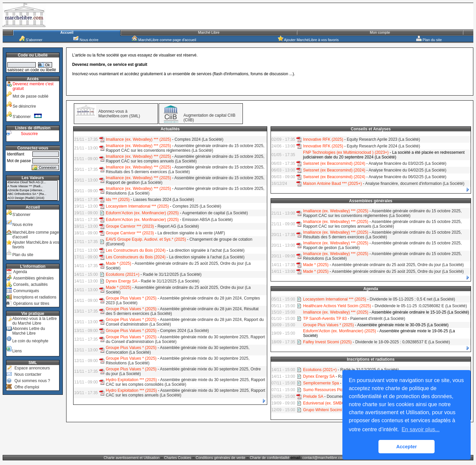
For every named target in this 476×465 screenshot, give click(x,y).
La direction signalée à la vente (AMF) (191, 233)
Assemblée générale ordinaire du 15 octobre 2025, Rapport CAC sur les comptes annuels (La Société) (185, 159)
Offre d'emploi (27, 387)
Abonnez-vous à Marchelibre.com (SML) (119, 114)
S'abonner (31, 40)
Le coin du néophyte (30, 341)
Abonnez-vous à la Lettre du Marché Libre (35, 321)
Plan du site (429, 40)
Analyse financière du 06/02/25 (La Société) (407, 177)
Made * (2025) (119, 263)
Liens (17, 351)
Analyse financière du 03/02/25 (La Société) (407, 163)
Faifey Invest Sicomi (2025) (327, 342)
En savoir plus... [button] (421, 429)
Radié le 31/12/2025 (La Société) (172, 274)
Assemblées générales (33, 278)
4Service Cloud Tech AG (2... (32, 183)
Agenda (20, 272)
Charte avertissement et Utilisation (132, 458)
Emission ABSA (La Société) (208, 220)
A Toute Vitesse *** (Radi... (32, 187)
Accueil (67, 32)
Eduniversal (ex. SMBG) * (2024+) (333, 403)
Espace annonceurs (32, 368)
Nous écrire (86, 40)
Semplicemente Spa (321, 383)
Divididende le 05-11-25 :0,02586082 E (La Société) (421, 306)
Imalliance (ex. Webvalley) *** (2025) (138, 139)
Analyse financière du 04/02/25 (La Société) (407, 170)
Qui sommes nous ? (32, 381)
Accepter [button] (407, 447)
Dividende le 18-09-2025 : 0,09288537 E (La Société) (403, 342)
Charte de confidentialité (270, 458)
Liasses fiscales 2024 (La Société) (164, 200)
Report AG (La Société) (178, 226)
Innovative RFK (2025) (323, 139)
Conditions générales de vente (221, 458)
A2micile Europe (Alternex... (32, 191)
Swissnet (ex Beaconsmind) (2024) (334, 163)
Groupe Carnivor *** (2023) (130, 226)
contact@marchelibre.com (324, 458)
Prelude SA (313, 396)
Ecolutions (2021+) (123, 274)
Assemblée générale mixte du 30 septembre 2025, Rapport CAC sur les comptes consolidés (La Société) (186, 382)
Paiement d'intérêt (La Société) (378, 319)
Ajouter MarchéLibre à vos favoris (308, 40)
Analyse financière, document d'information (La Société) (415, 184)
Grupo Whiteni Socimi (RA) (327, 410)
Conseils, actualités (30, 284)
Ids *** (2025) (118, 200)
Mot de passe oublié (31, 96)
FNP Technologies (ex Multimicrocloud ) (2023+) (346, 152)
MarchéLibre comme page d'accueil (164, 40)
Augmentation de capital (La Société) (215, 213)
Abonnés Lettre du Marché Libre (29, 331)
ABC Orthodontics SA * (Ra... (32, 194)
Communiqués (26, 291)
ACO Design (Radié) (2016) (32, 198)
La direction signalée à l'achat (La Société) (207, 250)
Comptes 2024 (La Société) (199, 139)
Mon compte (380, 32)
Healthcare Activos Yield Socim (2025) (337, 306)
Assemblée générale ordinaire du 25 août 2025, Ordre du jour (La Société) (398, 265)
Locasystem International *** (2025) (137, 206)
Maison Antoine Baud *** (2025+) (332, 184)
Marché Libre (209, 32)
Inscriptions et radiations (35, 297)
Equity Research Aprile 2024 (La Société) (383, 146)
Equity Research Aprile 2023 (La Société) (383, 139)
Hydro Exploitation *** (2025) (131, 380)
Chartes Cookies (178, 458)
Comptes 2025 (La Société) (197, 206)
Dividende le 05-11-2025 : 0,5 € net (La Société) (413, 299)
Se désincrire (24, 106)
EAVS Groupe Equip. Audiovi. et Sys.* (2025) (146, 239)
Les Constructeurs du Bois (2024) (136, 250)
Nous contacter (28, 374)
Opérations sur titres (31, 304)
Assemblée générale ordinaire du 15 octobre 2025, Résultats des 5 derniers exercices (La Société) (185, 169)
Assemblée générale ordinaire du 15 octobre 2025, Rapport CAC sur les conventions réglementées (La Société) (185, 148)
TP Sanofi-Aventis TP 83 (325, 319)
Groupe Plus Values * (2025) (131, 298)
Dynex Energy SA (122, 281)
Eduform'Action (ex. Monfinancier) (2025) (142, 213)
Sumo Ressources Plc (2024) (329, 390)
